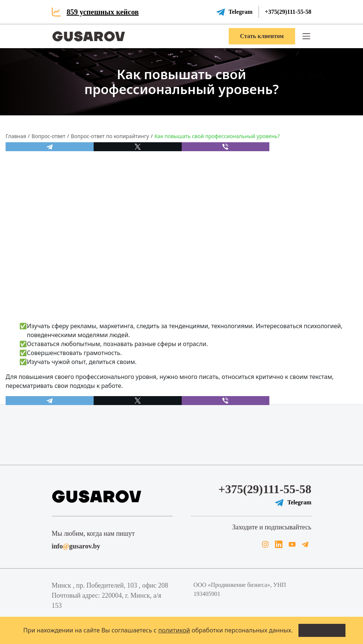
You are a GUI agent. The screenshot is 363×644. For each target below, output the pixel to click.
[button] (306, 36)
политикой (174, 630)
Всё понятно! (322, 630)
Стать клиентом (262, 36)
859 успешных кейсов (103, 12)
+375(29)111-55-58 (288, 12)
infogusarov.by (76, 546)
